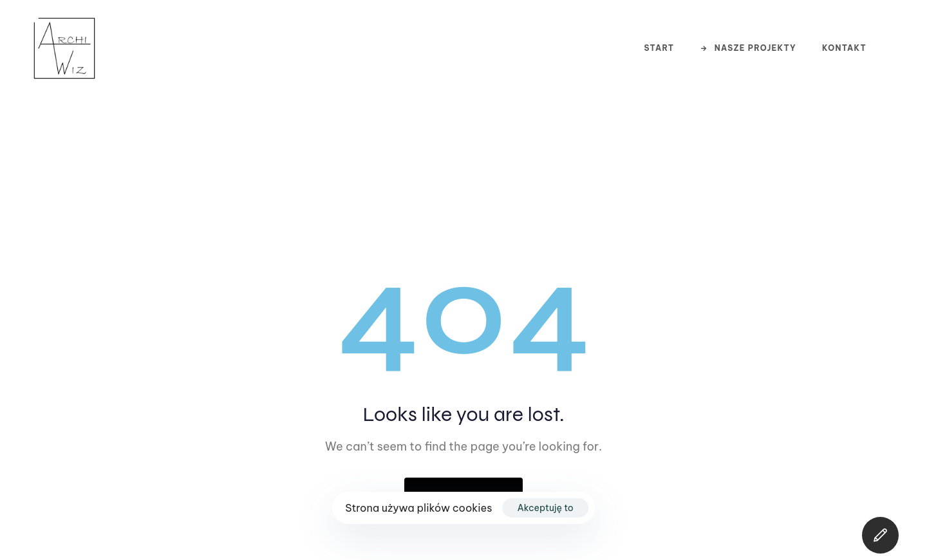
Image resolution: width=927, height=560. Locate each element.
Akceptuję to (546, 508)
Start (659, 48)
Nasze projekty (748, 48)
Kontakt (844, 48)
